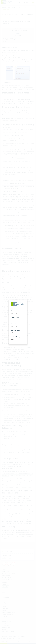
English (17, 313)
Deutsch (12, 313)
